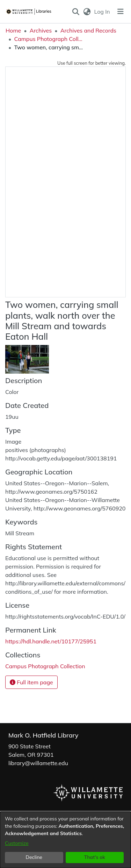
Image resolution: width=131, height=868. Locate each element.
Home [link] (13, 30)
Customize (17, 843)
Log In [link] (103, 12)
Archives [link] (41, 30)
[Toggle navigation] (121, 12)
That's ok (95, 857)
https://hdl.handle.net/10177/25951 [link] (51, 641)
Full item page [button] (31, 682)
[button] (76, 12)
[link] (45, 666)
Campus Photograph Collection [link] (49, 39)
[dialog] (65, 840)
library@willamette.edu (38, 763)
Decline (34, 857)
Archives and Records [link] (88, 30)
